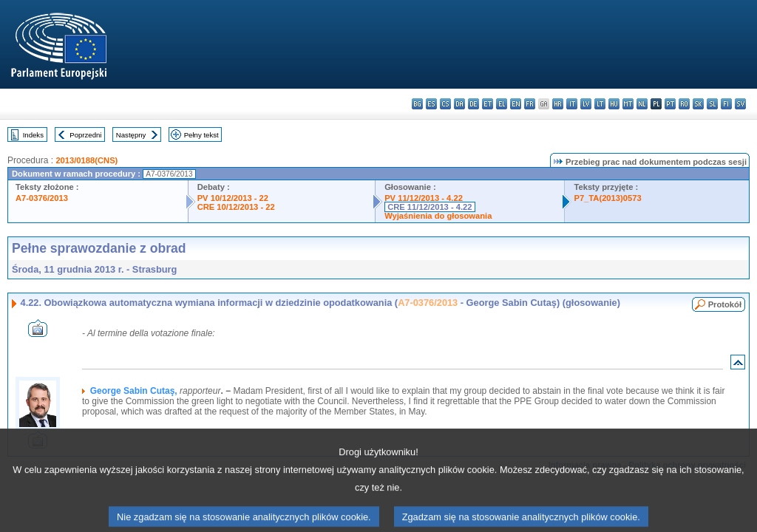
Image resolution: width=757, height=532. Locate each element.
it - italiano (572, 104)
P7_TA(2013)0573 (607, 198)
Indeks (33, 135)
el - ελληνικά (502, 104)
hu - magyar (614, 104)
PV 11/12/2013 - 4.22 (424, 198)
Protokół (725, 304)
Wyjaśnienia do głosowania (438, 216)
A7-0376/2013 (42, 198)
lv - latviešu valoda (586, 104)
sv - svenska (740, 104)
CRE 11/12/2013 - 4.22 (430, 207)
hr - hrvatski (558, 104)
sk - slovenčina (698, 104)
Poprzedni (85, 135)
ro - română (684, 104)
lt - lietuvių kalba (600, 104)
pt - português (670, 104)
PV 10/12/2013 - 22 (233, 198)
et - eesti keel (488, 104)
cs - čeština (445, 104)
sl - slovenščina (712, 104)
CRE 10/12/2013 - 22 (236, 207)
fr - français (530, 104)
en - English (516, 104)
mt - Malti (628, 104)
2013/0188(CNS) (86, 160)
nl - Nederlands (642, 104)
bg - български (417, 104)
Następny (131, 135)
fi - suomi (726, 104)
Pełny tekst (201, 135)
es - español (431, 104)
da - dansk (459, 104)
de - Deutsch (473, 104)
